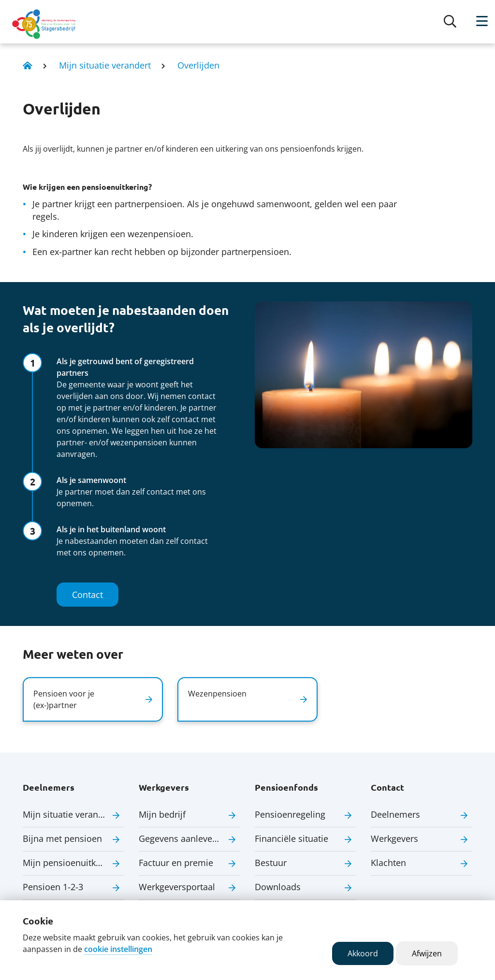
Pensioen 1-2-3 (53, 887)
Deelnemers (395, 814)
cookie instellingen (118, 949)
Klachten (388, 863)
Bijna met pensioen (62, 838)
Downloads (278, 887)
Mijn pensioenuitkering (70, 863)
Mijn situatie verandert (105, 65)
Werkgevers (394, 838)
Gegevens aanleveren (182, 838)
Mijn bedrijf (162, 814)
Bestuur (271, 863)
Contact (87, 595)
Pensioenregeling (290, 814)
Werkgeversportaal (177, 887)
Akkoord (363, 953)
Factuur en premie (176, 863)
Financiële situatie (291, 838)
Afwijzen (427, 953)
